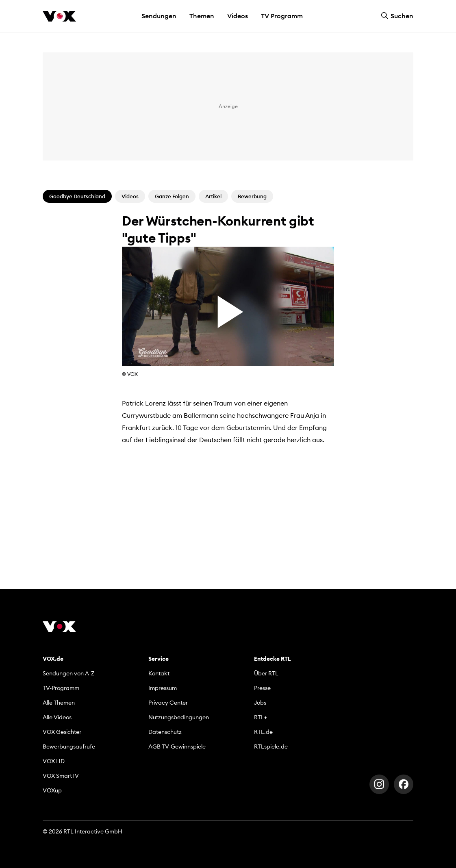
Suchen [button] (397, 16)
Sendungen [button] (159, 16)
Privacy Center (168, 703)
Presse (262, 688)
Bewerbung (252, 196)
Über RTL (266, 673)
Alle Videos (57, 717)
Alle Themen (59, 703)
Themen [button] (202, 16)
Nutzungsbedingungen (179, 717)
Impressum (163, 688)
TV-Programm (61, 688)
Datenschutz (165, 732)
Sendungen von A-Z (68, 673)
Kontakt (159, 673)
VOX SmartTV (61, 776)
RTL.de (263, 732)
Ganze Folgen (172, 196)
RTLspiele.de (271, 746)
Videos (238, 16)
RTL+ (261, 717)
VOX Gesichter (62, 732)
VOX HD (54, 761)
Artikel (213, 196)
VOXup (52, 790)
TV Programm (282, 16)
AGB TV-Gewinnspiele (177, 746)
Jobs (260, 703)
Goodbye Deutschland (77, 196)
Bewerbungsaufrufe (69, 746)
